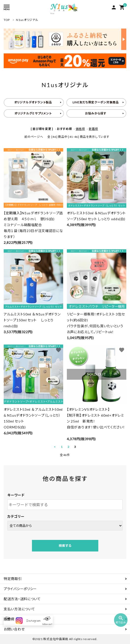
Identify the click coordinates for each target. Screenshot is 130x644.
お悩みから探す (96, 113)
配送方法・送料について (22, 599)
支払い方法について (19, 609)
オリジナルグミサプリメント (33, 113)
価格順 (80, 129)
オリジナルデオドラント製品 (33, 102)
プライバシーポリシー (20, 589)
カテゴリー (16, 516)
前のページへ (34, 137)
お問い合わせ (14, 629)
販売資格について (18, 619)
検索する (65, 546)
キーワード (16, 495)
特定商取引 (13, 579)
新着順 (93, 129)
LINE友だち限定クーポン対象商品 (96, 102)
